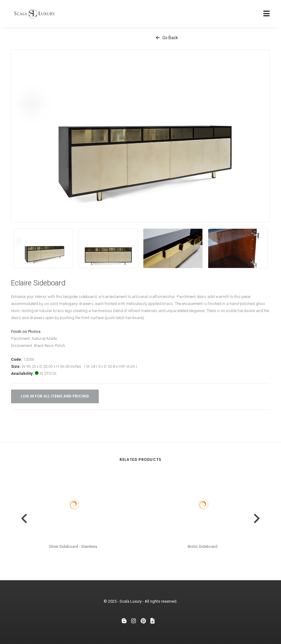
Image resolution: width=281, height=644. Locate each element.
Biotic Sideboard (203, 546)
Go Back (167, 38)
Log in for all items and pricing (55, 396)
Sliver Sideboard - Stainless (73, 546)
